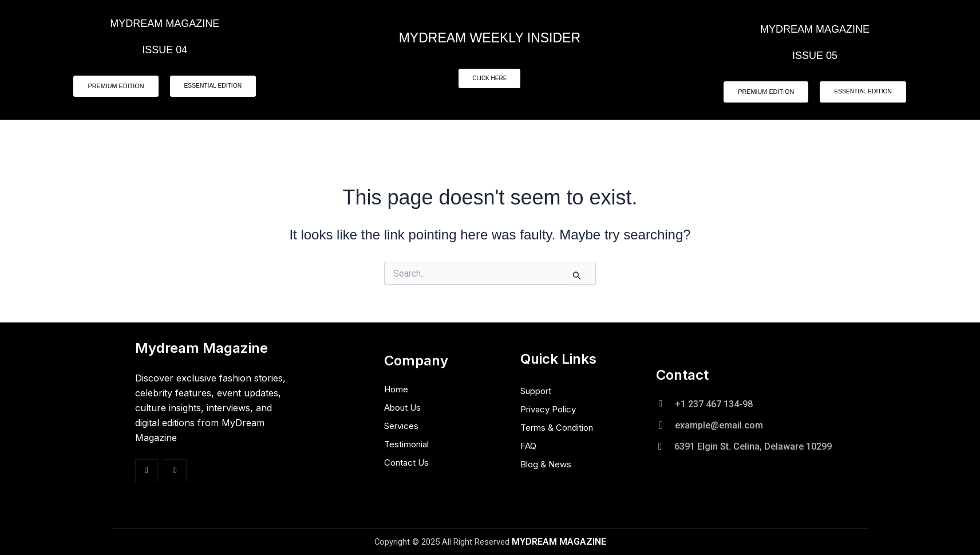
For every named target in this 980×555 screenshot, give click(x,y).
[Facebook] (147, 471)
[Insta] (175, 471)
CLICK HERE (489, 79)
